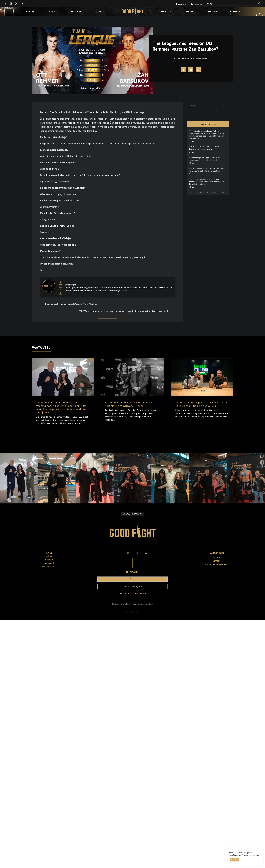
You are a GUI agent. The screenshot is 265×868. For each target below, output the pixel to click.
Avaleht (31, 12)
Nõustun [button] (235, 859)
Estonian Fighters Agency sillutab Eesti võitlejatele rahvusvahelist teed (206, 159)
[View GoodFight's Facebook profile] (60, 282)
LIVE (99, 12)
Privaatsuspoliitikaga (250, 855)
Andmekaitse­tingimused (216, 534)
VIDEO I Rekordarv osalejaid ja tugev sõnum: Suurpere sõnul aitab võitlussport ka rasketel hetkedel (207, 182)
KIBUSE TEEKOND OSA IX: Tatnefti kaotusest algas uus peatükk (204, 148)
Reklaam (213, 12)
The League (196, 58)
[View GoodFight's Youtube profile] (60, 290)
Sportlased (167, 12)
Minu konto (183, 4)
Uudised (54, 12)
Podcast (76, 12)
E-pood (190, 12)
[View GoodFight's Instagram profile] (60, 293)
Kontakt (235, 12)
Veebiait (132, 588)
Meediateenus (49, 536)
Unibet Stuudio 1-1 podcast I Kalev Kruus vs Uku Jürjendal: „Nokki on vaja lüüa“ (207, 169)
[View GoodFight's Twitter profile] (60, 286)
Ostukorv (198, 4)
